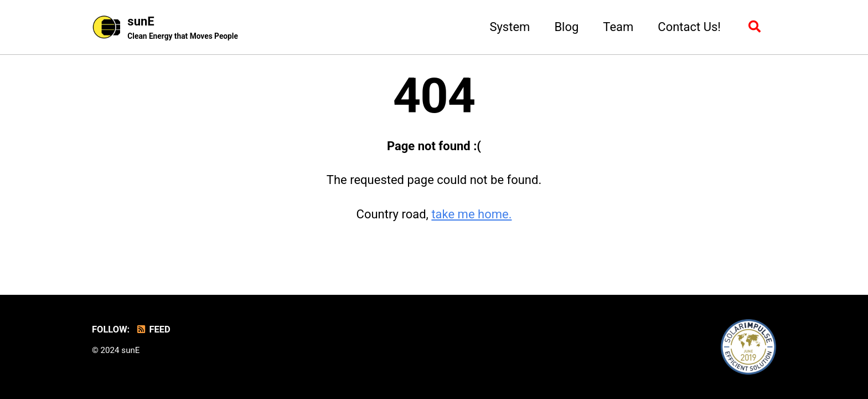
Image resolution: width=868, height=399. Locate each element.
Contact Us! (689, 27)
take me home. (471, 214)
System (510, 27)
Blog (566, 27)
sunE (183, 28)
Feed (153, 329)
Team (618, 27)
